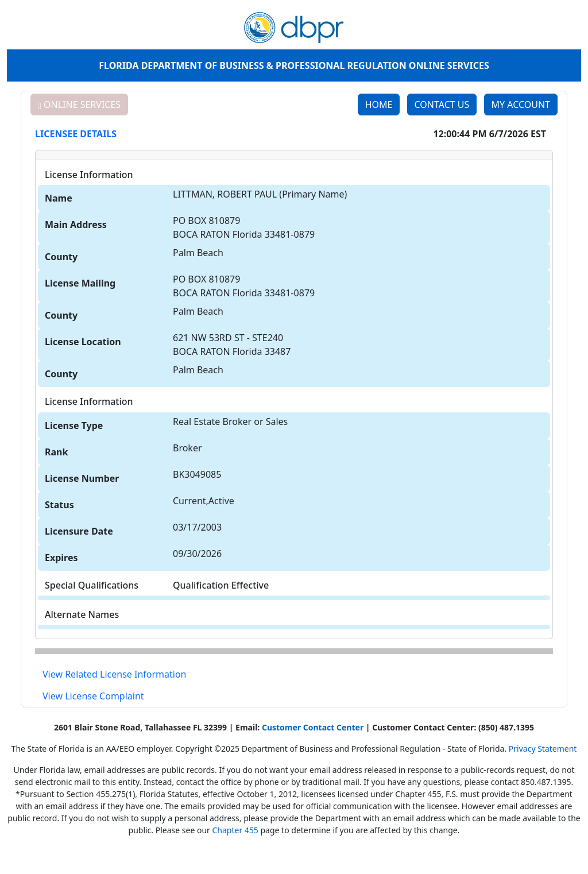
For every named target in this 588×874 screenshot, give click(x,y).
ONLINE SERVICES (79, 105)
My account (521, 105)
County (61, 257)
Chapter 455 (235, 830)
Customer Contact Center (313, 727)
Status (59, 505)
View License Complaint (93, 696)
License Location (83, 342)
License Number (82, 478)
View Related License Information (115, 674)
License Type (74, 426)
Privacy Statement (543, 749)
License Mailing (80, 283)
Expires (61, 558)
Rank (56, 452)
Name (59, 198)
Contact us (442, 105)
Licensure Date (79, 531)
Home (379, 105)
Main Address (76, 225)
